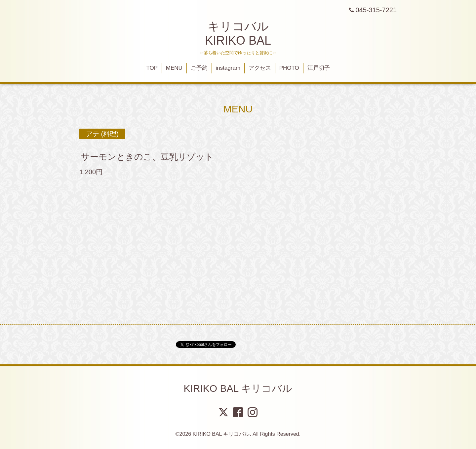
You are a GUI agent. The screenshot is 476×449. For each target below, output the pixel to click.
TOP (152, 68)
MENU (174, 68)
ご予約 (199, 68)
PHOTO (289, 68)
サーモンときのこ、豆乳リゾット (147, 157)
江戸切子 (319, 68)
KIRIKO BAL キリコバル (238, 388)
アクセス (260, 68)
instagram (228, 68)
